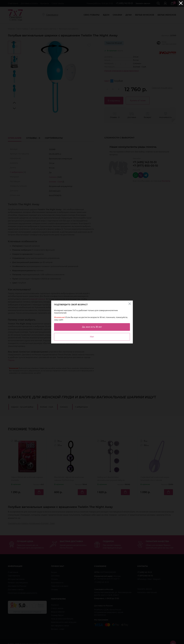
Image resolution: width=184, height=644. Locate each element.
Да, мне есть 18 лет (92, 327)
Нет (92, 337)
